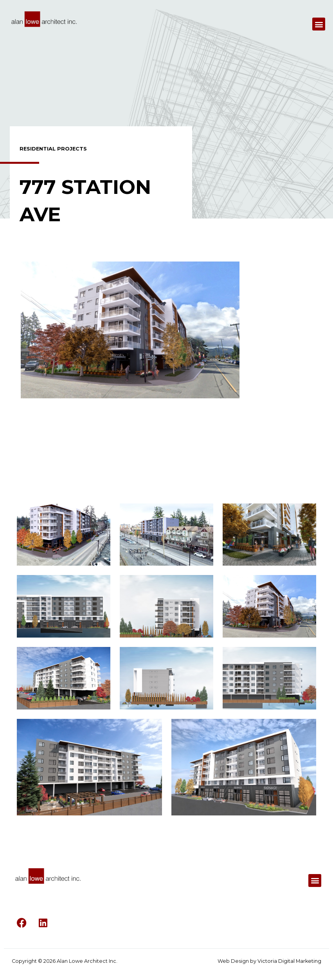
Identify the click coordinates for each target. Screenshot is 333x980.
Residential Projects (53, 149)
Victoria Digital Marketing (289, 961)
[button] (319, 24)
